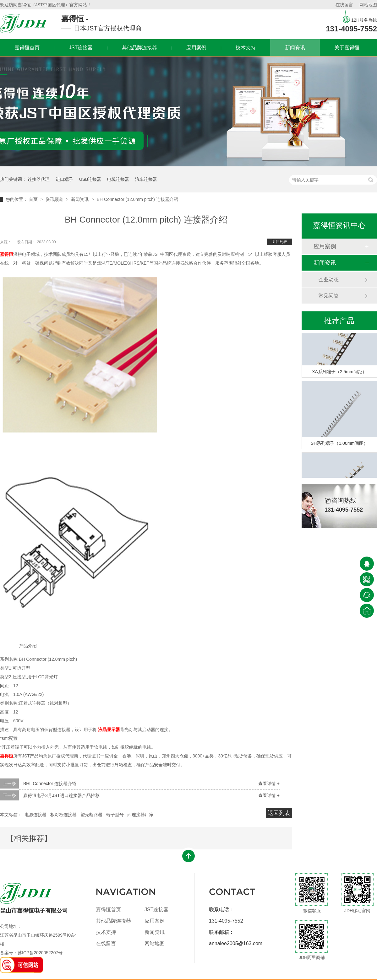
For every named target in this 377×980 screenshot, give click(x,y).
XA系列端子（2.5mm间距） (339, 373)
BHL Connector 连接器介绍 (50, 783)
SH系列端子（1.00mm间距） (339, 444)
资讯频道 (55, 199)
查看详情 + (269, 783)
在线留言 (344, 5)
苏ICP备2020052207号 (40, 953)
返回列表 (280, 242)
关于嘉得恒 (347, 48)
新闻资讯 (295, 48)
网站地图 (368, 5)
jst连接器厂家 (140, 815)
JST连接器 (81, 48)
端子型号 (115, 815)
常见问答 (329, 296)
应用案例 (196, 48)
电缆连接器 (118, 179)
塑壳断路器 (91, 815)
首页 (34, 199)
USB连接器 (90, 179)
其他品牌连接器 (139, 48)
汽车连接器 (146, 179)
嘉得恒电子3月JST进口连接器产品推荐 (61, 795)
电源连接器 (36, 815)
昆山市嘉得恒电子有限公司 (34, 898)
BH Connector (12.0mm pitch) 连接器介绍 (137, 199)
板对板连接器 (63, 815)
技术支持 (246, 48)
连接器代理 (39, 179)
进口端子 (64, 179)
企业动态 (329, 280)
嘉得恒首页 (108, 910)
